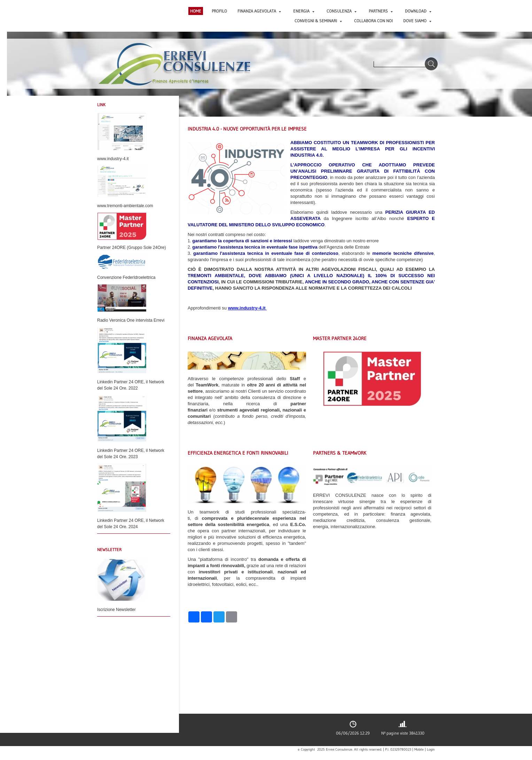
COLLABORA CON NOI (373, 21)
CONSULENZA (342, 11)
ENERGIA (304, 11)
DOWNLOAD (418, 11)
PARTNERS (381, 11)
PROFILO (219, 11)
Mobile (419, 750)
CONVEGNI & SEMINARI (318, 21)
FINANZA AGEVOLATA (259, 11)
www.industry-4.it (247, 308)
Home (196, 11)
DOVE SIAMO (417, 21)
